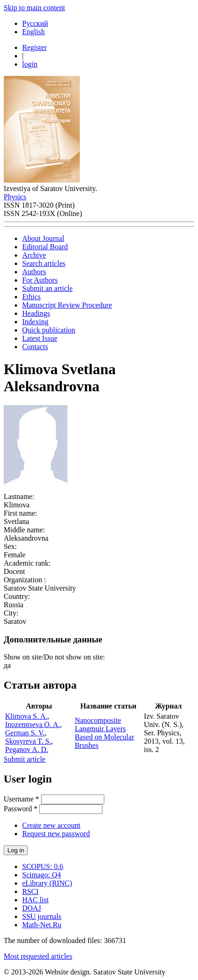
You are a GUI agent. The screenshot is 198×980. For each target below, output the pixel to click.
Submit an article (47, 288)
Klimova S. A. (26, 716)
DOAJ (32, 908)
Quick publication (49, 330)
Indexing (35, 322)
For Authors (40, 280)
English (33, 32)
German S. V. (25, 733)
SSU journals (42, 916)
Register (34, 47)
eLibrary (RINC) (47, 883)
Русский (35, 23)
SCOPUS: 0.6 (43, 866)
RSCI (30, 891)
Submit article (24, 759)
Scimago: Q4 (42, 875)
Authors (34, 272)
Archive (34, 255)
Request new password (56, 834)
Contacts (35, 347)
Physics (15, 197)
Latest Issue (40, 338)
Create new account (51, 825)
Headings (36, 313)
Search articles (44, 263)
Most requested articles (38, 956)
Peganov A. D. (27, 749)
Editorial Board (45, 247)
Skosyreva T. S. (28, 741)
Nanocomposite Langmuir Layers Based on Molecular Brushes (105, 733)
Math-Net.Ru (42, 925)
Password (21, 809)
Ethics (31, 297)
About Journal (43, 238)
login (30, 64)
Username (21, 799)
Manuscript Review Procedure (67, 305)
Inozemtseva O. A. (33, 724)
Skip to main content (34, 8)
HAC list (35, 900)
